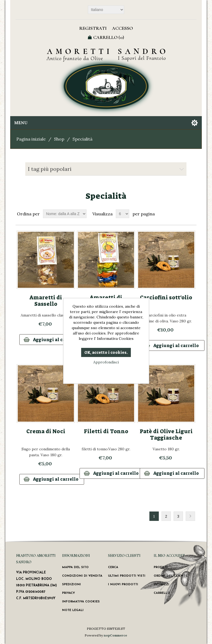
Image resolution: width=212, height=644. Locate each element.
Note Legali (73, 610)
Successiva (190, 516)
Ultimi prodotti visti (127, 576)
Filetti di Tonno (106, 431)
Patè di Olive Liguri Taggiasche (166, 435)
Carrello (162, 593)
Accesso (122, 28)
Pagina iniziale (31, 139)
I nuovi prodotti (123, 585)
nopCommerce (115, 635)
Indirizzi (161, 585)
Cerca (113, 567)
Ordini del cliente (170, 576)
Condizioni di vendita (82, 576)
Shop (59, 139)
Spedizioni (71, 585)
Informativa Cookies (81, 602)
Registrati (93, 28)
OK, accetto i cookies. (106, 352)
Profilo (161, 567)
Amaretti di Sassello (46, 301)
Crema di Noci (46, 431)
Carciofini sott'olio (166, 297)
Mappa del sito (75, 567)
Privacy (69, 593)
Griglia (182, 214)
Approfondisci (106, 362)
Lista (192, 214)
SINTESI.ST (116, 629)
